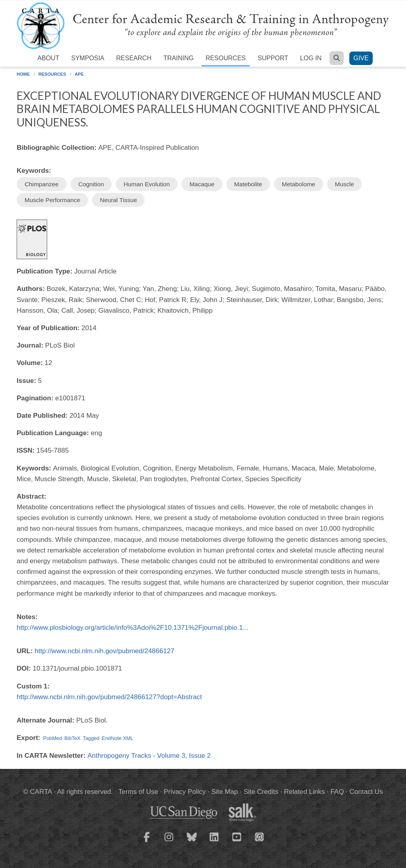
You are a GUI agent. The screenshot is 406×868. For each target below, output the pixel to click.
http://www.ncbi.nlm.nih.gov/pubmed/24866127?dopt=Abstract (109, 697)
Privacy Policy (185, 792)
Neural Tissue (119, 200)
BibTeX (72, 738)
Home (23, 74)
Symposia (88, 58)
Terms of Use (138, 792)
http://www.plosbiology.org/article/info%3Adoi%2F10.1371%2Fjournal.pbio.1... (133, 628)
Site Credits (261, 792)
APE (79, 74)
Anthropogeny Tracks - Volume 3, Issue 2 (149, 756)
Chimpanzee (42, 184)
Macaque (202, 184)
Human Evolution (147, 184)
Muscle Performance (52, 200)
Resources (225, 58)
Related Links (304, 792)
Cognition (91, 184)
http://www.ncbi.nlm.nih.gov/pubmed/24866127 (104, 651)
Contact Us (366, 792)
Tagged (91, 738)
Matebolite (248, 184)
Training (178, 58)
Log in (311, 58)
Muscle (345, 184)
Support (273, 58)
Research (134, 58)
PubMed (53, 738)
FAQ (337, 792)
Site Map (225, 792)
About (48, 58)
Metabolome (299, 184)
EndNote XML (118, 738)
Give (361, 58)
